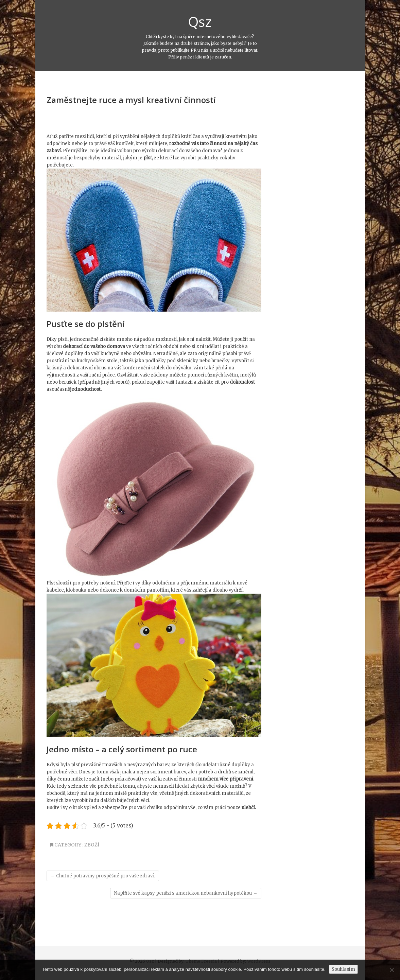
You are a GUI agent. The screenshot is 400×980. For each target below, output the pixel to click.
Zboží (92, 845)
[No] (392, 970)
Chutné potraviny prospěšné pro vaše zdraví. (103, 876)
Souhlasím (343, 969)
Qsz (200, 22)
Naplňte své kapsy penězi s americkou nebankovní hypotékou (186, 893)
